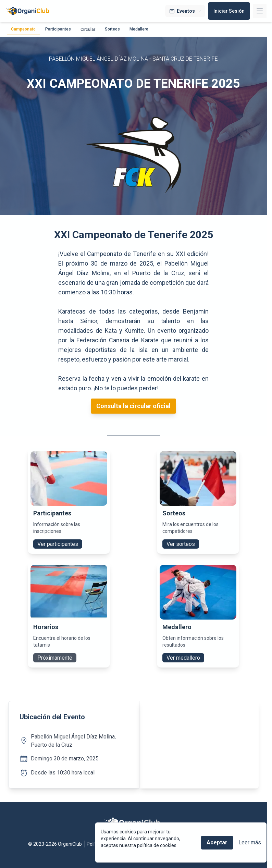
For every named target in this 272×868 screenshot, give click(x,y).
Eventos (185, 11)
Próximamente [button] (55, 658)
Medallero (139, 29)
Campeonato (23, 29)
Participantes (58, 29)
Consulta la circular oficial (133, 406)
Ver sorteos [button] (181, 544)
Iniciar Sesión (229, 11)
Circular (88, 29)
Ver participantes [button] (58, 544)
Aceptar (217, 842)
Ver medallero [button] (183, 658)
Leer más (250, 842)
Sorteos (112, 29)
